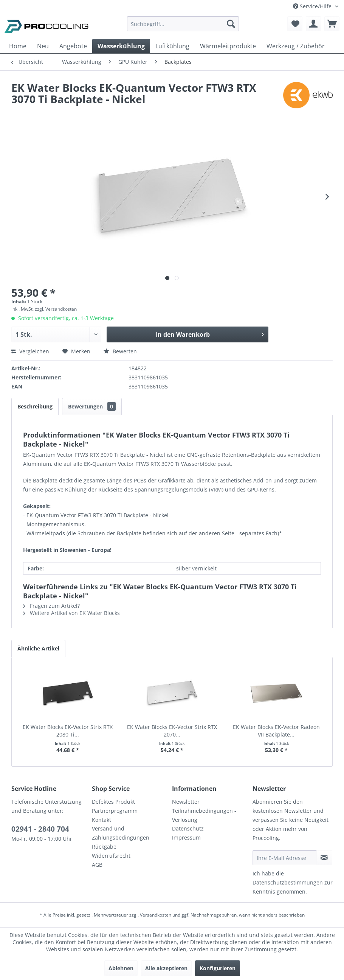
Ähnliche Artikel (38, 648)
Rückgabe (104, 847)
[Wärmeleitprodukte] (228, 46)
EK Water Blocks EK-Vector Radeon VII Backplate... (276, 731)
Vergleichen (30, 351)
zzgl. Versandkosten (56, 309)
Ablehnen (121, 968)
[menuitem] (183, 27)
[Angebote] (73, 46)
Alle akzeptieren (166, 968)
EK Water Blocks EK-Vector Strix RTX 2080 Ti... (68, 731)
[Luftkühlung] (172, 46)
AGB (97, 865)
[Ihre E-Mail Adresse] (285, 858)
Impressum (186, 837)
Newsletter (186, 802)
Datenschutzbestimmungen (288, 882)
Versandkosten (156, 915)
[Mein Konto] (313, 24)
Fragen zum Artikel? (51, 606)
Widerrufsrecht (111, 856)
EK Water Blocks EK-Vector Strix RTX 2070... (172, 731)
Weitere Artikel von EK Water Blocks (71, 613)
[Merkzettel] (295, 24)
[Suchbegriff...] (183, 24)
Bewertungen (92, 406)
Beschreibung (35, 406)
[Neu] (43, 46)
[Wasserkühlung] (121, 46)
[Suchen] (231, 24)
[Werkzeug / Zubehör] (296, 46)
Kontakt (101, 820)
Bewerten (120, 351)
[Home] (18, 46)
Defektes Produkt (113, 802)
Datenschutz (188, 828)
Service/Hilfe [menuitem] (313, 6)
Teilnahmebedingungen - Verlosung (204, 815)
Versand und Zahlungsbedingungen (121, 833)
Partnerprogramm (115, 811)
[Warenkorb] (332, 24)
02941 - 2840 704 (40, 829)
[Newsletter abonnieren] (325, 858)
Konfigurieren (218, 968)
